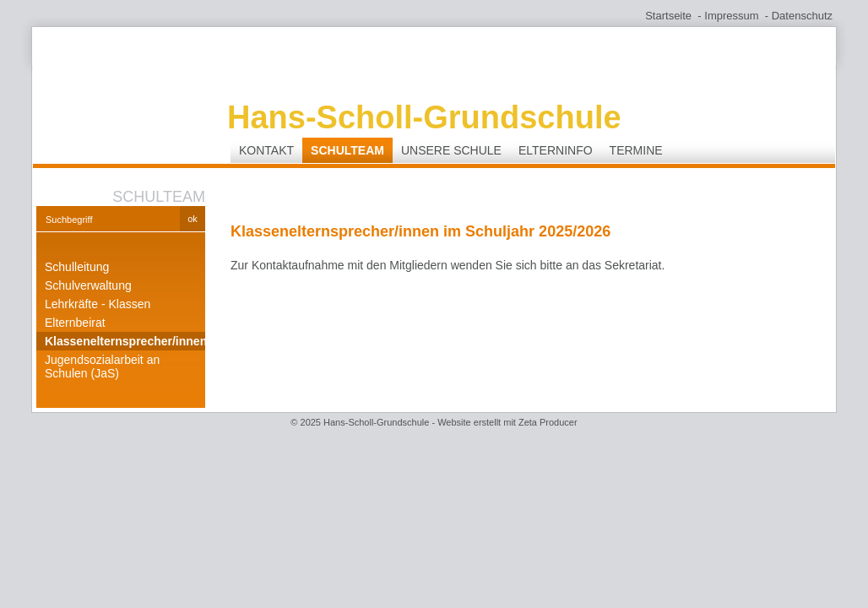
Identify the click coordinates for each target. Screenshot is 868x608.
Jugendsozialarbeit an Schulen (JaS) (102, 366)
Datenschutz (802, 16)
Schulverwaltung (88, 285)
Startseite (668, 16)
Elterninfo (556, 150)
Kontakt (266, 150)
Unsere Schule (451, 150)
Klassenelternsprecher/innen (125, 341)
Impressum (731, 16)
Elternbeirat (75, 323)
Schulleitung (77, 267)
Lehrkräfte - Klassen (98, 304)
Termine (636, 150)
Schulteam (347, 150)
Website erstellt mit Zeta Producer (507, 422)
